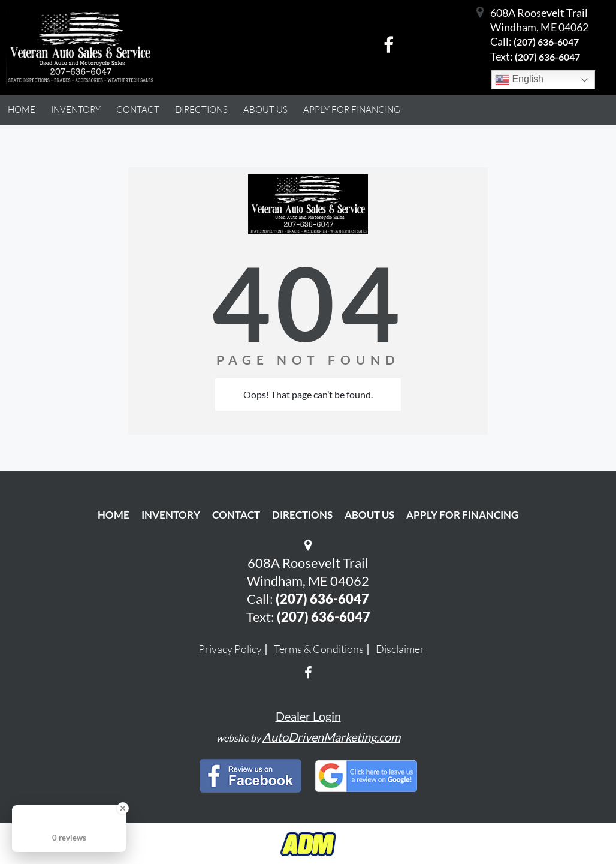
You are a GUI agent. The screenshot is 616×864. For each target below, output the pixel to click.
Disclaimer (400, 649)
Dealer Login (308, 716)
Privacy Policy (230, 649)
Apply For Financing (462, 515)
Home (114, 515)
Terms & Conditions (319, 649)
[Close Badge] (123, 808)
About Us (369, 515)
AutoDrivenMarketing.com (331, 737)
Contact (236, 515)
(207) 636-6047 (546, 42)
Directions (302, 515)
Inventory (171, 515)
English (519, 80)
